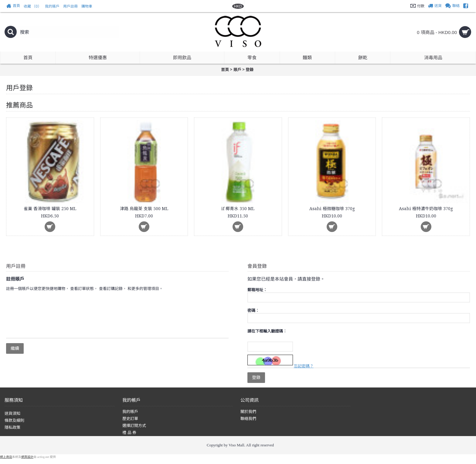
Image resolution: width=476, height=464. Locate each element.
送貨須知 (12, 413)
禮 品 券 (129, 433)
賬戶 (237, 70)
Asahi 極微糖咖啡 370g (332, 209)
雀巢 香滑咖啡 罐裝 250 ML (50, 209)
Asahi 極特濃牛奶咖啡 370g (426, 209)
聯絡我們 (248, 419)
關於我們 (248, 412)
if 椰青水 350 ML (238, 209)
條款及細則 (14, 420)
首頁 (225, 70)
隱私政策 (12, 427)
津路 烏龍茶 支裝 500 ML (144, 209)
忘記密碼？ (304, 366)
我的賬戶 (130, 412)
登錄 (250, 70)
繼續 (15, 348)
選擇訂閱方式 (134, 426)
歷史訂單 (130, 419)
